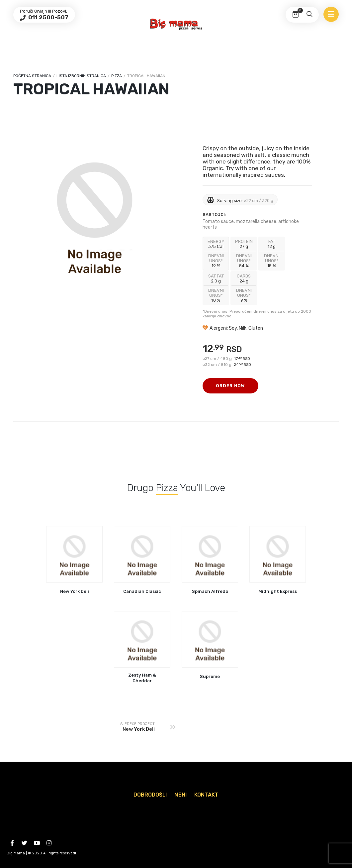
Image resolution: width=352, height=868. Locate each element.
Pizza (117, 76)
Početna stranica (32, 76)
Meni (180, 795)
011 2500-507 (48, 17)
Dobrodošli (150, 795)
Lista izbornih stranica (81, 76)
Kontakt (206, 795)
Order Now (230, 386)
